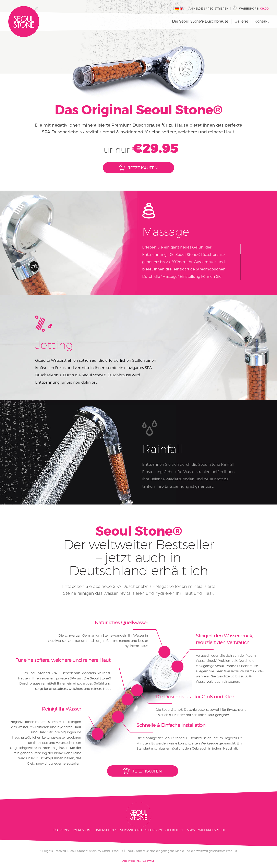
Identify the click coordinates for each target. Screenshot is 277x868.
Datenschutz (105, 830)
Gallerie (241, 21)
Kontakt (262, 21)
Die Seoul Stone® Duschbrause (200, 21)
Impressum (82, 830)
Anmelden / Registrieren (209, 8)
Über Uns (61, 830)
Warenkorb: (254, 9)
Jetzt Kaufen (138, 167)
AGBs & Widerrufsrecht (206, 830)
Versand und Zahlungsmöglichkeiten (151, 830)
